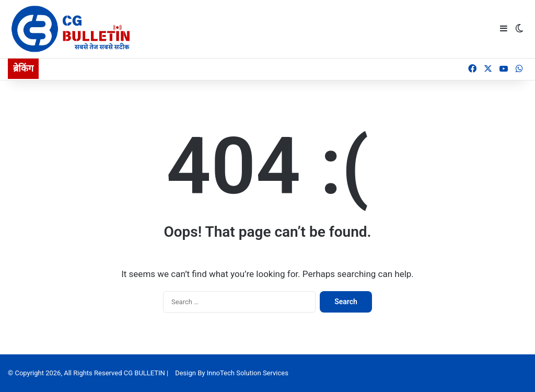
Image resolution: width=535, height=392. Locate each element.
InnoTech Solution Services (248, 373)
